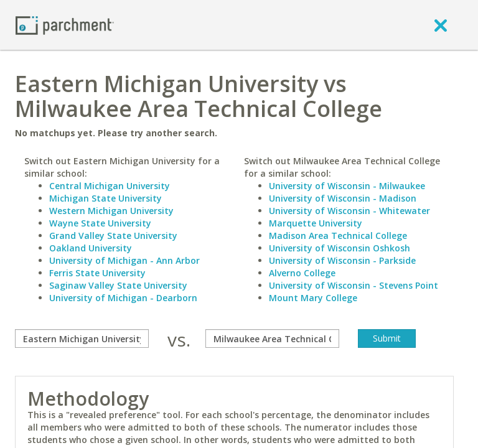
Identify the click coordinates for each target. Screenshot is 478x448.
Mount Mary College (313, 298)
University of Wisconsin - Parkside (342, 260)
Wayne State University (100, 223)
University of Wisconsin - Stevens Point (354, 285)
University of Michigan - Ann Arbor (124, 260)
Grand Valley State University (113, 236)
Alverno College (302, 273)
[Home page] (65, 25)
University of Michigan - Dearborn (123, 298)
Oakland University (91, 248)
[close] (441, 25)
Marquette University (316, 223)
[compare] (82, 338)
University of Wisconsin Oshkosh (340, 248)
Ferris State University (97, 273)
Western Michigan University (111, 211)
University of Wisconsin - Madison (343, 198)
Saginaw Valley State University (118, 285)
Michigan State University (105, 198)
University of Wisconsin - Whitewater (349, 211)
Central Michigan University (110, 186)
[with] (272, 338)
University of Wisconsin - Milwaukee (347, 186)
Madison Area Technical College (338, 236)
